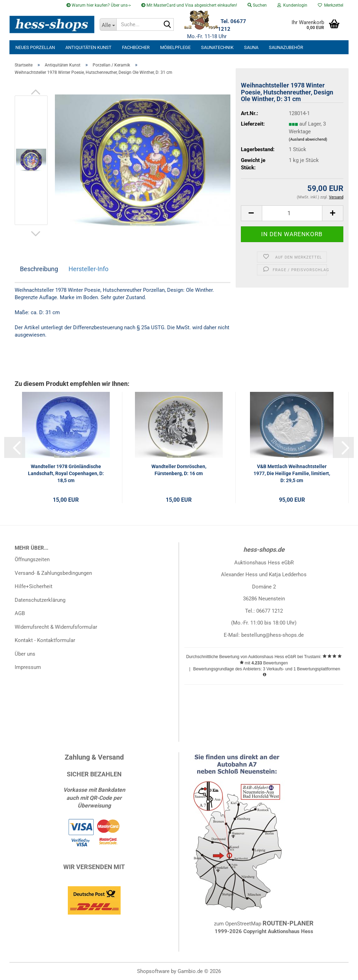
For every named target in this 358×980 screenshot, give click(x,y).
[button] (36, 92)
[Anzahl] (292, 213)
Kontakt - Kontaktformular (45, 640)
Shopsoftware (153, 971)
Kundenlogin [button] (292, 5)
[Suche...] (108, 24)
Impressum (28, 667)
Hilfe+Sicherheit (34, 586)
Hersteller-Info (88, 269)
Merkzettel (331, 5)
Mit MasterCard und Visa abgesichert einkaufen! (189, 5)
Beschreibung (39, 269)
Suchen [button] (257, 5)
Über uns (25, 654)
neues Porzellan (35, 47)
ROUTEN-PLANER (288, 923)
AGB (20, 613)
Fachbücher (136, 47)
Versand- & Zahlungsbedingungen (53, 573)
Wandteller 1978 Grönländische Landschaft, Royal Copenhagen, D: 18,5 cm (66, 473)
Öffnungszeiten (32, 559)
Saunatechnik (217, 47)
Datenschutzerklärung (40, 600)
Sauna (251, 47)
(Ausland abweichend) (308, 139)
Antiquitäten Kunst (88, 47)
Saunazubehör (286, 47)
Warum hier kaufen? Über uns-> (99, 5)
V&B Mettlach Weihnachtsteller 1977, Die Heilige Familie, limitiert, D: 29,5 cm (292, 473)
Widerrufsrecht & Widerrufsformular (56, 627)
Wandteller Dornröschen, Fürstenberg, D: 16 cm (179, 470)
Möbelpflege (175, 47)
